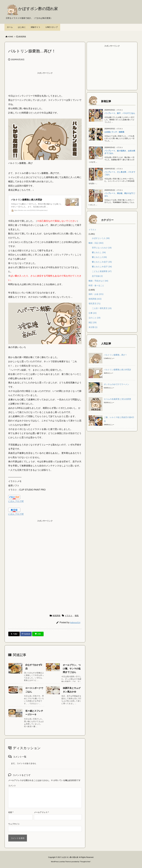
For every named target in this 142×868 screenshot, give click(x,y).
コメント (12, 786)
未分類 (93, 327)
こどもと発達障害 (102, 271)
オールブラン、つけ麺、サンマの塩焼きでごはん (72, 669)
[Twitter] (14, 634)
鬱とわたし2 (99, 257)
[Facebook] (26, 634)
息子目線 (97, 276)
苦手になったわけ (102, 248)
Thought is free (85, 862)
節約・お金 (96, 294)
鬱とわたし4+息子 (102, 267)
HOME (10, 37)
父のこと (95, 318)
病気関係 (22, 37)
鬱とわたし (99, 252)
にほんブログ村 (16, 501)
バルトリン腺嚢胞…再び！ (116, 355)
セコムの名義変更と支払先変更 (117, 399)
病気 (77, 616)
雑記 (93, 322)
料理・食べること (96, 285)
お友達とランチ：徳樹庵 (114, 132)
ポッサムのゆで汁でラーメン (116, 384)
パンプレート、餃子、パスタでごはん (120, 113)
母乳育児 (95, 304)
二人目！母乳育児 (102, 308)
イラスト (69, 616)
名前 (11, 812)
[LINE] (38, 634)
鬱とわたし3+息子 (102, 262)
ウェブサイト (14, 824)
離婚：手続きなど (98, 281)
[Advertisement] (45, 83)
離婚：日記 (96, 243)
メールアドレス (41, 812)
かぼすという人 (101, 238)
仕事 (93, 313)
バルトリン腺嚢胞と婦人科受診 (117, 370)
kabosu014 (75, 622)
